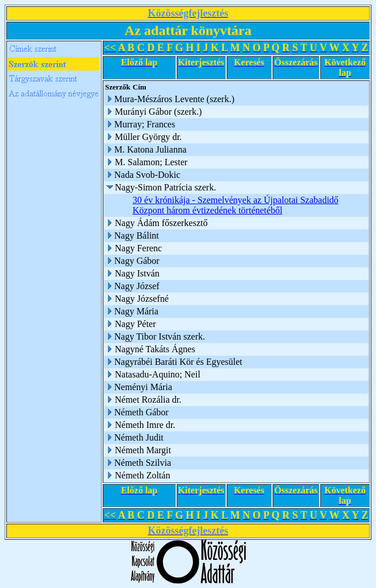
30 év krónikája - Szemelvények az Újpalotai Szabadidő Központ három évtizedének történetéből (236, 205)
